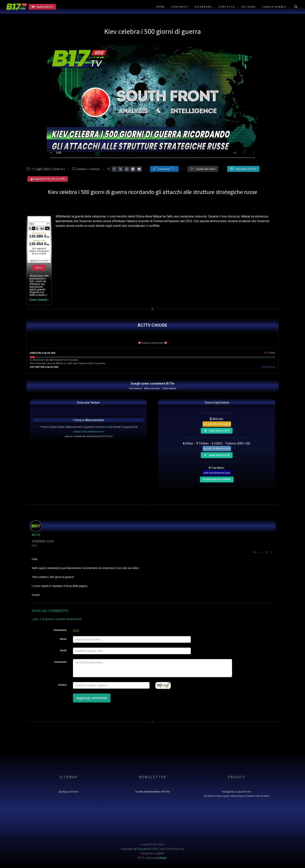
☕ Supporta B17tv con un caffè (48, 179)
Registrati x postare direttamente (62, 619)
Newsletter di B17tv (243, 169)
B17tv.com (141, 849)
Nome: (64, 639)
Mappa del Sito (69, 792)
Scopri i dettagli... (39, 299)
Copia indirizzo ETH (216, 455)
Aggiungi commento (92, 698)
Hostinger (161, 858)
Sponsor (39, 267)
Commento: (61, 662)
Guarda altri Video (203, 169)
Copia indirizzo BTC (216, 430)
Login (35, 619)
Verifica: (63, 685)
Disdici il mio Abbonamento (88, 432)
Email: (64, 651)
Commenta (163, 169)
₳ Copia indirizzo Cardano (216, 479)
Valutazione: (60, 630)
